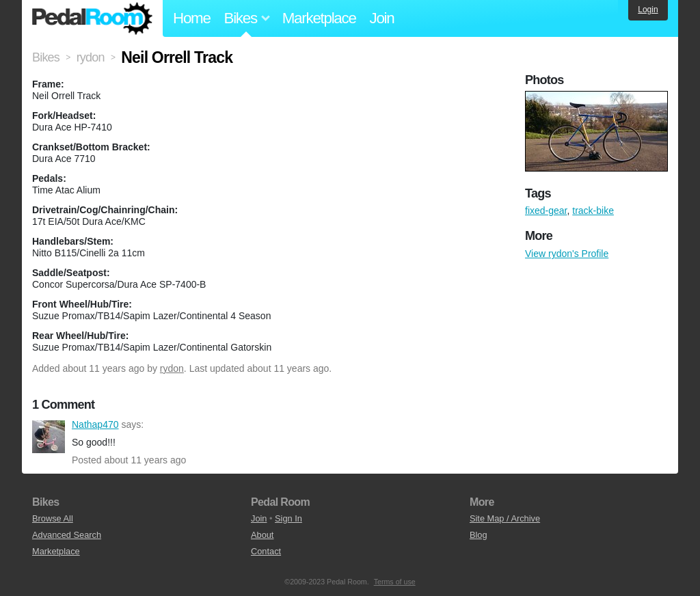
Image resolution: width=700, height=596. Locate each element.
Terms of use (395, 582)
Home (192, 18)
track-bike (593, 211)
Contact (266, 551)
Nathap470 (49, 437)
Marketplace (319, 18)
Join (382, 18)
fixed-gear (546, 211)
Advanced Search (67, 535)
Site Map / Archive (505, 518)
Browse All (53, 518)
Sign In (288, 518)
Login (648, 10)
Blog (479, 535)
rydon (172, 368)
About (262, 535)
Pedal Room (92, 18)
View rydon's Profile (567, 254)
